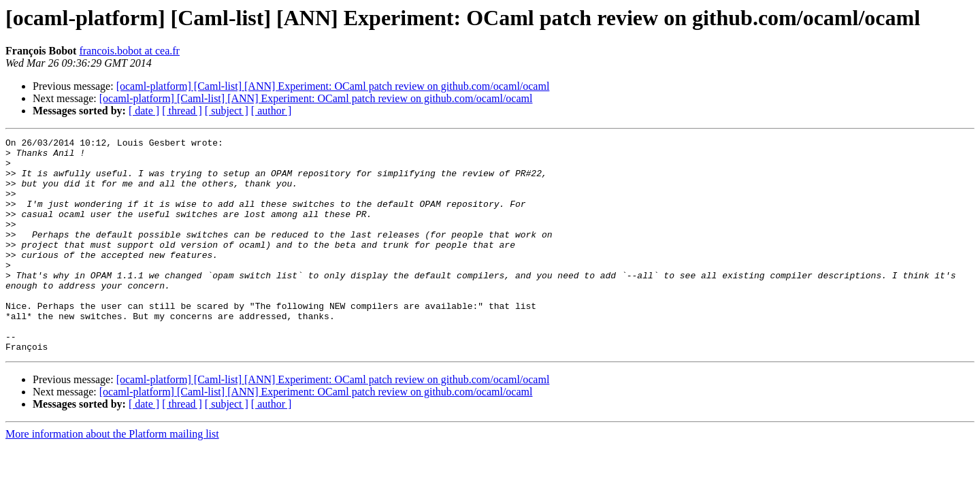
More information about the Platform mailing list (112, 477)
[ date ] (144, 111)
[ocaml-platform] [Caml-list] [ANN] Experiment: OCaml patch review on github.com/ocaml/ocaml (333, 86)
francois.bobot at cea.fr (129, 51)
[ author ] (272, 111)
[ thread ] (182, 111)
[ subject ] (227, 111)
